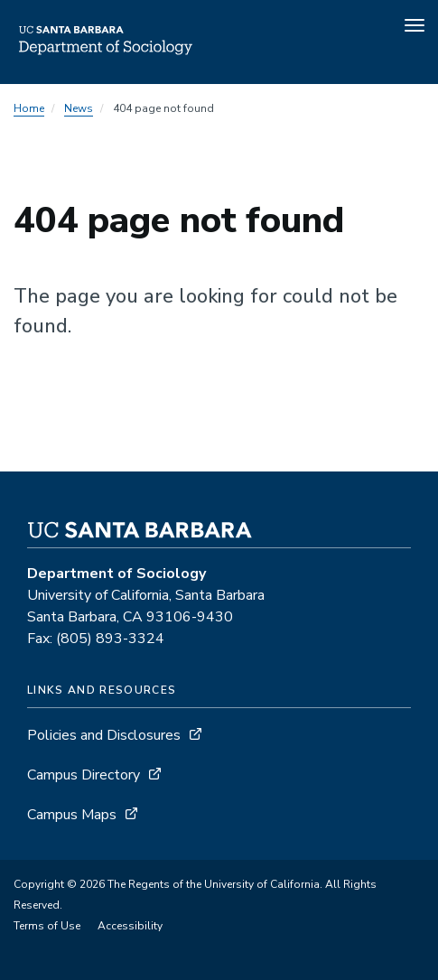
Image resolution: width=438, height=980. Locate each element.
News (79, 108)
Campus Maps (72, 815)
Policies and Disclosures (104, 735)
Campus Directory (84, 775)
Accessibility (130, 926)
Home (29, 108)
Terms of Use (47, 926)
